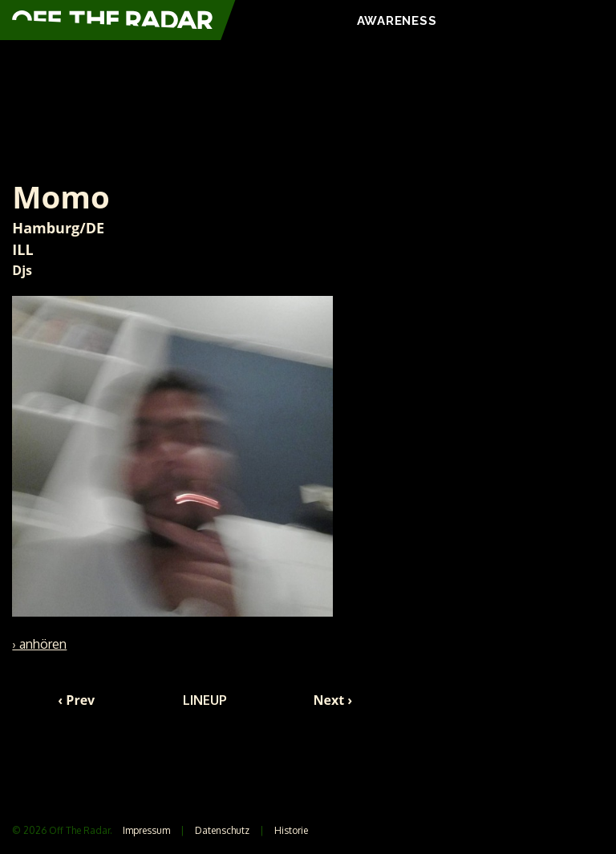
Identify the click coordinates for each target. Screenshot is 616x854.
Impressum (146, 830)
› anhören (39, 644)
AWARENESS (397, 21)
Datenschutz (222, 830)
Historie (291, 830)
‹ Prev (76, 700)
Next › (333, 700)
